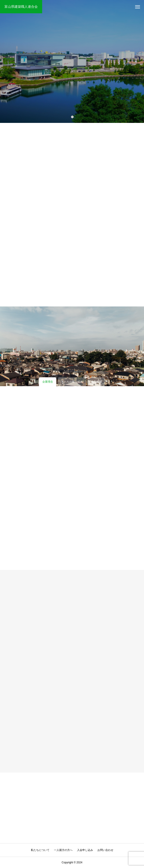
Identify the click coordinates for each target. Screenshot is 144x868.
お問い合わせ (105, 850)
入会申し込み (85, 850)
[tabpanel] (72, 61)
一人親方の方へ (63, 850)
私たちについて (40, 850)
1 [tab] (73, 117)
